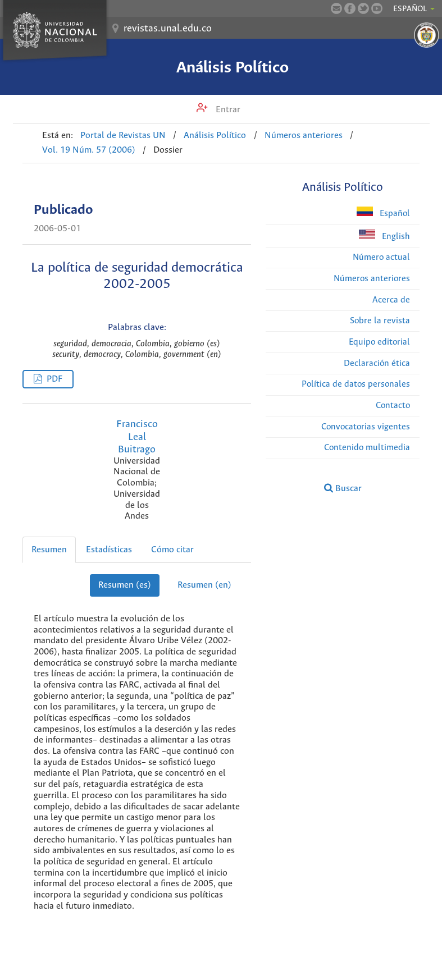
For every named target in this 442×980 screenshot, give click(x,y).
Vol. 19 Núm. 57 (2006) (89, 150)
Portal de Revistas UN (123, 136)
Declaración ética (377, 363)
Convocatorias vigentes (366, 427)
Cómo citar (172, 550)
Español (383, 212)
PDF (54, 379)
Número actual (381, 257)
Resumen (49, 550)
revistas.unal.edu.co (168, 29)
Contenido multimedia (367, 448)
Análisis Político (233, 68)
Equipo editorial (379, 342)
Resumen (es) (125, 585)
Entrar (227, 110)
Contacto (393, 406)
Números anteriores (304, 136)
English (384, 235)
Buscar (343, 488)
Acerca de (391, 300)
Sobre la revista (380, 321)
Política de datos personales (356, 384)
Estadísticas (109, 550)
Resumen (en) (204, 585)
